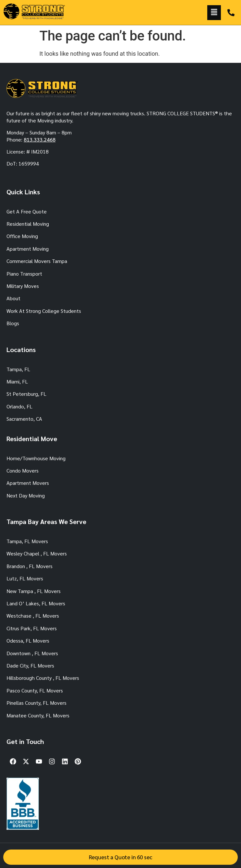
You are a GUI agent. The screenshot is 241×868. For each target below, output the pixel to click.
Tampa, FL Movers (27, 541)
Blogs (13, 323)
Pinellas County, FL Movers (36, 703)
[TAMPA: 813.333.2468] (231, 13)
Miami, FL (17, 381)
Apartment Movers (28, 483)
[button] (214, 13)
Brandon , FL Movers (30, 566)
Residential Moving (28, 224)
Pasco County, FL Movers (35, 690)
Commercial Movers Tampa (37, 261)
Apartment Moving (28, 249)
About (13, 298)
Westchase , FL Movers (33, 616)
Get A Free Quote (27, 211)
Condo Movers (23, 470)
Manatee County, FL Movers (38, 715)
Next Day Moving (26, 495)
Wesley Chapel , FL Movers (37, 553)
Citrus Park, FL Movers (32, 628)
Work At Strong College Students (44, 311)
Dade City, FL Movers (30, 665)
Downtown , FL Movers (32, 653)
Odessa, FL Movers (28, 640)
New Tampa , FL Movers (34, 591)
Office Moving (22, 236)
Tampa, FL (18, 369)
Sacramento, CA (24, 419)
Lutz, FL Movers (25, 578)
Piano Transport (24, 274)
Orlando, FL (19, 406)
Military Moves (23, 286)
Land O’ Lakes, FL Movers (36, 603)
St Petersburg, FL (26, 394)
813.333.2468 (40, 139)
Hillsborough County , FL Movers (43, 678)
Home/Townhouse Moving (36, 458)
